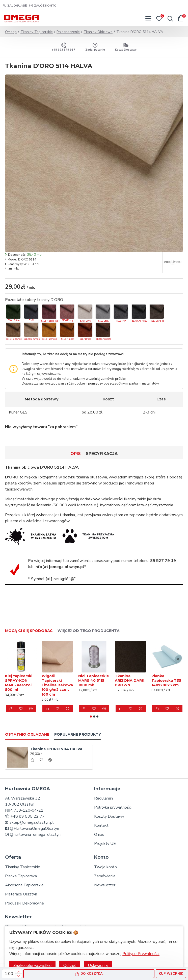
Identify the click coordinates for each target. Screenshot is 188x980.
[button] (91, 717)
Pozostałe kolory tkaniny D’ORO (34, 300)
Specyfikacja (102, 454)
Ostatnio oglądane (27, 734)
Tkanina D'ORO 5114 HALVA (56, 749)
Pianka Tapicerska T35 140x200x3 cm (166, 681)
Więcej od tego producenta (89, 631)
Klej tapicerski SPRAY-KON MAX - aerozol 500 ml (19, 683)
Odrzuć (70, 966)
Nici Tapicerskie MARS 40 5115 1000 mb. (94, 681)
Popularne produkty (78, 734)
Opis (76, 454)
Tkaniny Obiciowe (98, 32)
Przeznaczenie (68, 32)
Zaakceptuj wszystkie (32, 966)
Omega (11, 32)
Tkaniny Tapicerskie (37, 32)
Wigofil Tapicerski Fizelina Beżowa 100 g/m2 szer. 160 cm (57, 685)
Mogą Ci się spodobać (29, 631)
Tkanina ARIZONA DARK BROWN (130, 681)
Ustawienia (98, 966)
